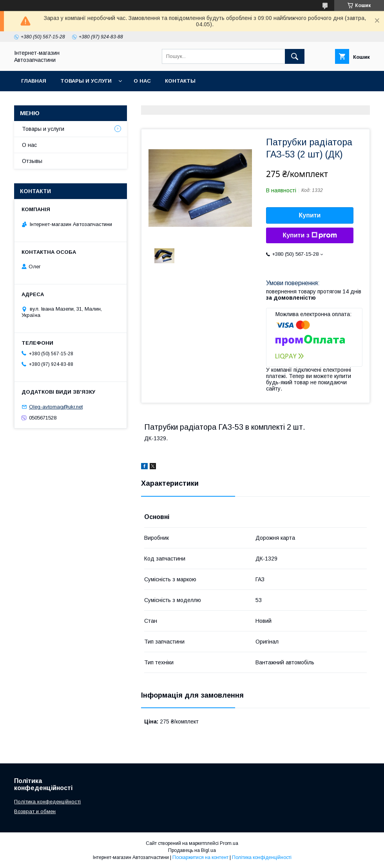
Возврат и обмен (35, 811)
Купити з (310, 235)
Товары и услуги (86, 81)
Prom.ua (229, 843)
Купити (310, 215)
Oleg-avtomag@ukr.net (56, 407)
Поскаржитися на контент (200, 857)
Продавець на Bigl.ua (192, 850)
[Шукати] (295, 56)
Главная (34, 81)
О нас (142, 81)
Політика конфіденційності (262, 857)
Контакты (180, 81)
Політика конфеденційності (47, 802)
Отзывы (32, 161)
